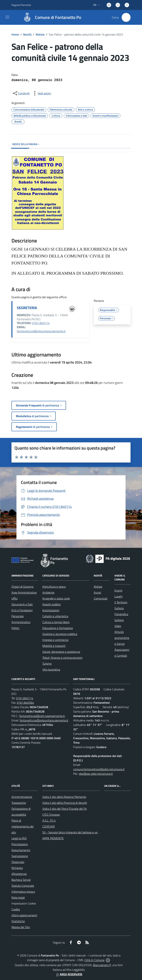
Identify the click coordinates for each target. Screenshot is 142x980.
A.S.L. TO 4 (49, 820)
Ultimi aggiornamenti (24, 915)
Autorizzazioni (51, 610)
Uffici (15, 598)
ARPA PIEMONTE (53, 838)
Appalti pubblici (52, 604)
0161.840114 (25, 698)
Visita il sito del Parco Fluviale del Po (65, 809)
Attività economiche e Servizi (122, 638)
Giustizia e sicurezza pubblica (60, 634)
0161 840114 (41, 323)
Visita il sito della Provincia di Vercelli (65, 803)
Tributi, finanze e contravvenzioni (62, 658)
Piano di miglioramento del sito (23, 826)
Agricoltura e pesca (54, 587)
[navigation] (7, 17)
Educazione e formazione (58, 628)
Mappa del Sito (21, 927)
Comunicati (101, 598)
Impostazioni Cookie (24, 903)
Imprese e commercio (55, 640)
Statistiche (18, 921)
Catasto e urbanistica (55, 616)
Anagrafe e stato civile (56, 598)
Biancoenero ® (102, 965)
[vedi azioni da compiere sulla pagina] (41, 93)
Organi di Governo (22, 587)
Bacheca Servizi (21, 880)
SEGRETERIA (27, 308)
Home (15, 34)
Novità (27, 34)
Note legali (18, 897)
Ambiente (48, 592)
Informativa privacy (23, 892)
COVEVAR (49, 826)
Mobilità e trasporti (54, 646)
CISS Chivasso (51, 815)
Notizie (40, 34)
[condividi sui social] (21, 93)
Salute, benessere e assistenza (61, 652)
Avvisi (97, 592)
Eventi (118, 590)
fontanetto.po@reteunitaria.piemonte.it (41, 331)
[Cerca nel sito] (126, 17)
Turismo (47, 664)
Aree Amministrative (24, 592)
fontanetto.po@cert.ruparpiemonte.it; (42, 716)
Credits (16, 909)
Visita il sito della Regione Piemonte (64, 797)
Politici (15, 628)
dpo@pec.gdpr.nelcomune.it (96, 774)
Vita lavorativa (51, 669)
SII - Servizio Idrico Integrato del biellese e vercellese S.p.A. (78, 832)
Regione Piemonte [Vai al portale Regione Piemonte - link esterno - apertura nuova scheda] (21, 5)
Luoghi (119, 596)
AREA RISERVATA (69, 974)
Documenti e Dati (22, 604)
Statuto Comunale (23, 886)
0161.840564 (25, 703)
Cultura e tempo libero (56, 622)
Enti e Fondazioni (22, 610)
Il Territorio (121, 602)
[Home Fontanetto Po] (50, 17)
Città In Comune (94, 960)
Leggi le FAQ (19, 838)
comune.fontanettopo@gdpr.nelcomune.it (99, 769)
